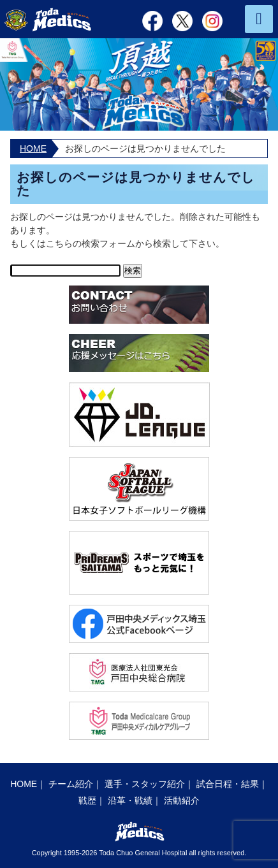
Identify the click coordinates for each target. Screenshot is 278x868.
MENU (259, 19)
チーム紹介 (71, 784)
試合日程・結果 (228, 784)
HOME (33, 148)
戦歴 (87, 800)
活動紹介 (182, 800)
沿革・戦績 (130, 800)
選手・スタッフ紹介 (145, 784)
